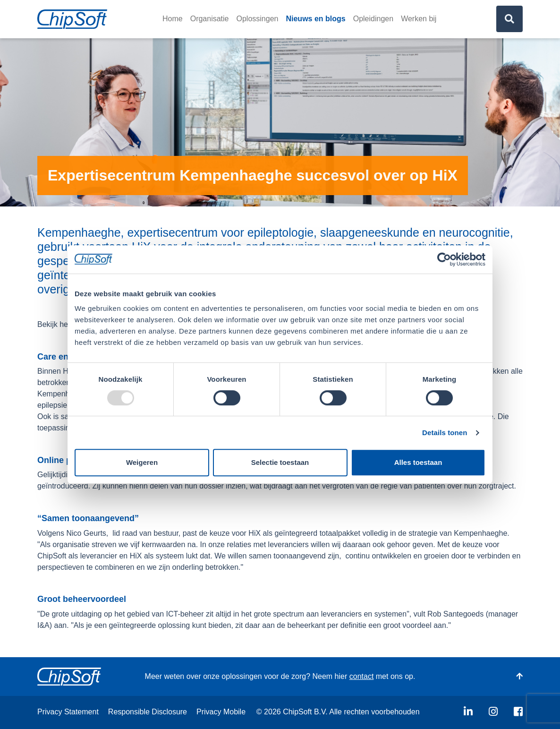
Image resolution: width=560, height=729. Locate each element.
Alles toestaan (418, 462)
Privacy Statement (68, 712)
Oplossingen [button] (258, 19)
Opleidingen (373, 19)
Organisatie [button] (210, 19)
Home (173, 19)
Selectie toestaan (280, 462)
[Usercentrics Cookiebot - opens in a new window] (444, 259)
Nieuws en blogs (315, 19)
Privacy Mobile (221, 712)
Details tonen (445, 433)
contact (362, 676)
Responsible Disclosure (148, 712)
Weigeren (142, 462)
